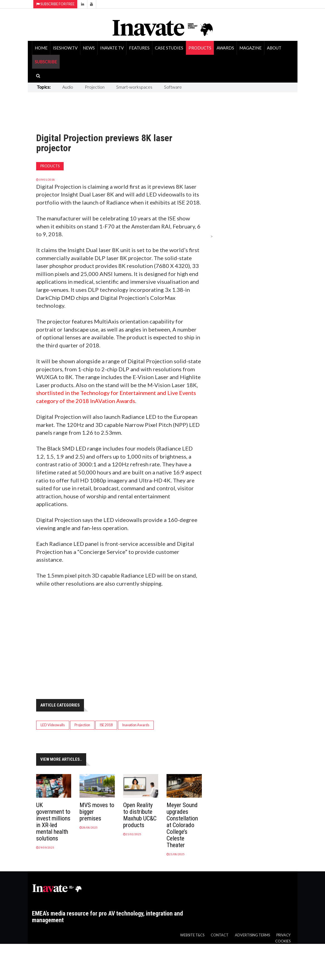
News (89, 48)
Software (173, 87)
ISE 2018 (106, 725)
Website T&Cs (192, 935)
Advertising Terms (252, 935)
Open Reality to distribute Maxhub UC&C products (140, 815)
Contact (220, 935)
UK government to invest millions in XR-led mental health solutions (53, 822)
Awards (225, 48)
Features (139, 48)
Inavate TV (112, 48)
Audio (68, 87)
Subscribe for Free (55, 4)
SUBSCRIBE (46, 62)
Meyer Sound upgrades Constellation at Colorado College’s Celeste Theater (182, 825)
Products (200, 48)
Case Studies (169, 48)
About (274, 48)
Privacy (283, 935)
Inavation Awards (136, 725)
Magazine (250, 48)
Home (41, 48)
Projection (95, 87)
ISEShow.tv (65, 48)
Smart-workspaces (134, 87)
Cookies (283, 941)
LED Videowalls (53, 725)
